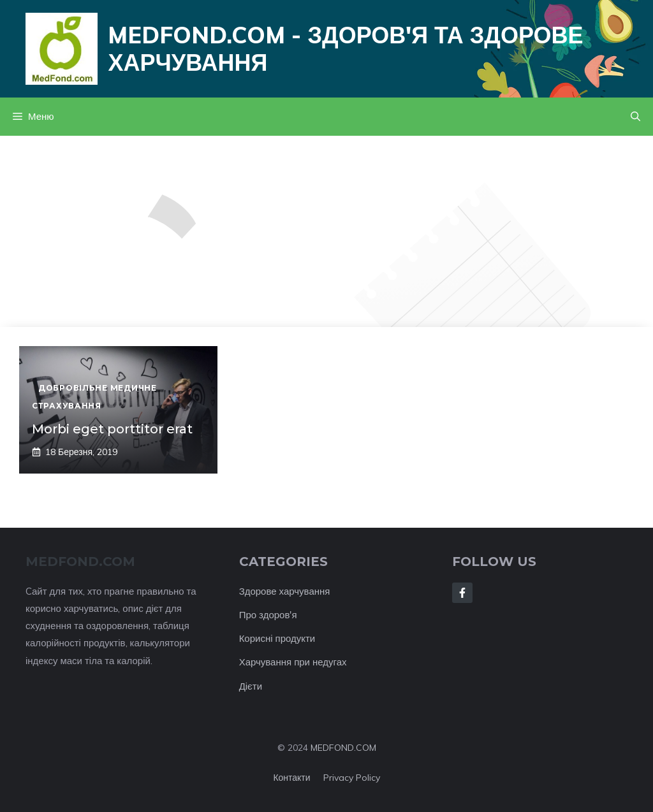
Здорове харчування (285, 591)
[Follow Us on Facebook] (462, 593)
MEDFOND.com (80, 562)
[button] (635, 117)
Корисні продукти (277, 638)
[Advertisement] (326, 231)
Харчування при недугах (293, 662)
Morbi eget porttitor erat (112, 429)
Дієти (251, 686)
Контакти (291, 778)
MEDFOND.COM (343, 748)
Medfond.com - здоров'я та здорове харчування (345, 48)
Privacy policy (352, 778)
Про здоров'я (268, 615)
